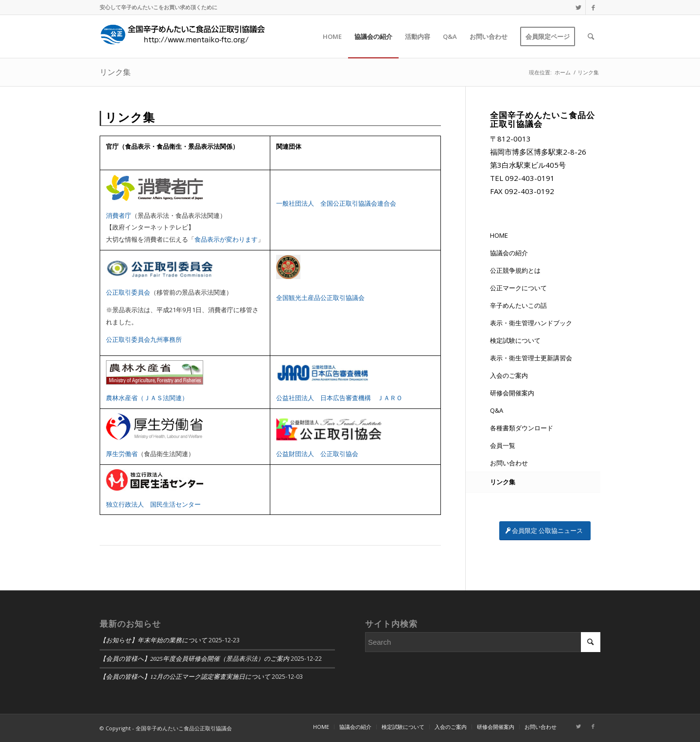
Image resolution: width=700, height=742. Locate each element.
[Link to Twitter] (578, 7)
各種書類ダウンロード (522, 428)
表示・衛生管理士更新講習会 (531, 358)
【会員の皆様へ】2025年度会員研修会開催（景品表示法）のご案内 (194, 659)
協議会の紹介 (509, 253)
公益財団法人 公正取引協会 (317, 454)
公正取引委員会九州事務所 (144, 339)
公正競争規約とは (515, 270)
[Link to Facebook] (593, 7)
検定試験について (515, 340)
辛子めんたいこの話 (518, 305)
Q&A (497, 410)
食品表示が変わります (226, 239)
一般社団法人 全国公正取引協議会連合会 (336, 203)
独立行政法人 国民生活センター (153, 504)
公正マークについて (518, 288)
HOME (499, 235)
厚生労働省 (122, 454)
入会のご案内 (509, 375)
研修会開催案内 (512, 393)
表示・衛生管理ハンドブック (531, 323)
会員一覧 (503, 445)
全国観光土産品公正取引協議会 (320, 298)
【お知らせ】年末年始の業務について (153, 640)
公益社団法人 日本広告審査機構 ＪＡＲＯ (339, 398)
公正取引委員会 (128, 292)
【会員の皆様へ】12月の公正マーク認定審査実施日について (185, 677)
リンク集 (115, 72)
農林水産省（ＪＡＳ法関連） (147, 398)
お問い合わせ (509, 463)
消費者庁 (119, 215)
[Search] (591, 36)
